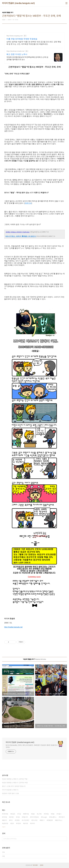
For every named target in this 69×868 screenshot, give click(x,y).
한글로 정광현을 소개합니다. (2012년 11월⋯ (15, 779)
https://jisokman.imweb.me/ (15, 51)
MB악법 (26, 814)
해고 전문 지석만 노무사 (17, 54)
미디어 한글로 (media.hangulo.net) (18, 3)
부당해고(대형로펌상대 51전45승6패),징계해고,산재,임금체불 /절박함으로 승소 (27, 58)
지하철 (5, 817)
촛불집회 (50, 820)
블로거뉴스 (59, 820)
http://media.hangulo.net (13, 627)
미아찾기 (62, 817)
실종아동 (6, 823)
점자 (13, 823)
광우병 (26, 823)
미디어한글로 (35, 817)
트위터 (33, 823)
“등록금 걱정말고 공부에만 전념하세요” (18, 232)
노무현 (40, 814)
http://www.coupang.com (15, 36)
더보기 (4, 827)
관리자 (42, 865)
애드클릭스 (53, 817)
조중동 (18, 820)
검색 (65, 839)
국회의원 (6, 814)
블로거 (5, 820)
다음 (18, 817)
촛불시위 (25, 817)
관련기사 (28, 203)
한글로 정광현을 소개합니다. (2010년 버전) (15, 783)
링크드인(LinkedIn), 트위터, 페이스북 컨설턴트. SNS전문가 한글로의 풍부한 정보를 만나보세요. (32, 746)
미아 (11, 820)
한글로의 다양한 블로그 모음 (10, 793)
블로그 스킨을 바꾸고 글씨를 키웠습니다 (14, 786)
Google (44, 817)
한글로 (13, 814)
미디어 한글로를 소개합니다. (10, 790)
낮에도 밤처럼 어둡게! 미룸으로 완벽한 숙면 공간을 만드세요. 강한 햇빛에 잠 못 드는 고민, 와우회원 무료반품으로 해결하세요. (34, 43)
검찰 (33, 814)
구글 (20, 814)
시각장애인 (26, 820)
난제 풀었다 (32, 236)
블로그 (43, 820)
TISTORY (35, 865)
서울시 (59, 814)
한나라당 (35, 820)
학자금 (24, 236)
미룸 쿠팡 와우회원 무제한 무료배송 (22, 39)
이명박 (19, 823)
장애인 (12, 817)
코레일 (47, 814)
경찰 (53, 814)
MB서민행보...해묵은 (13, 236)
